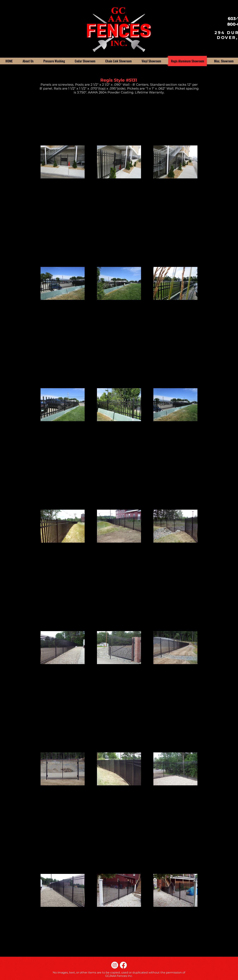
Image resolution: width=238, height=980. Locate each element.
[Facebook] (123, 965)
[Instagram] (115, 965)
